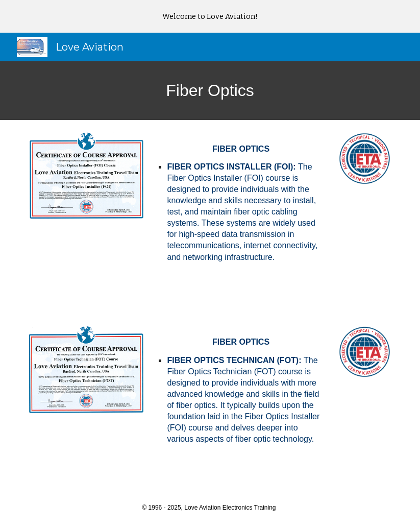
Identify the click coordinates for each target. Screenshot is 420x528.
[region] (210, 16)
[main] (210, 91)
